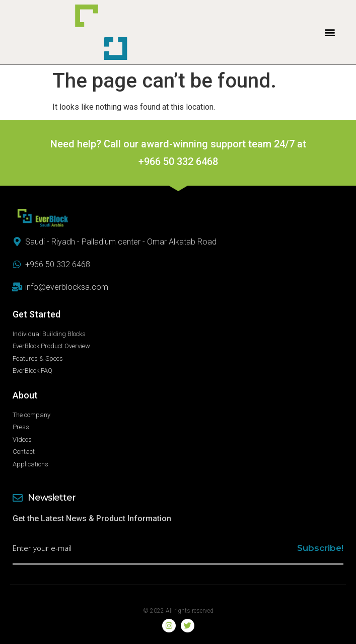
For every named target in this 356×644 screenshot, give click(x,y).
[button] (330, 32)
